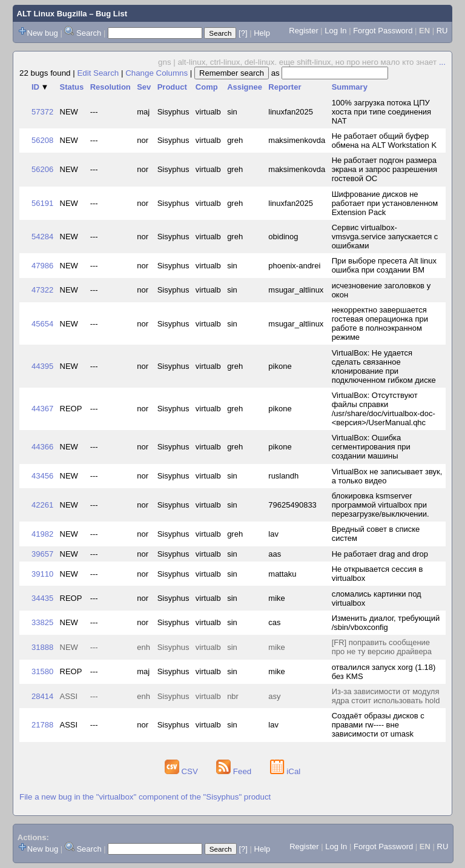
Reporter (285, 87)
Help (262, 33)
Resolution (110, 87)
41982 (42, 534)
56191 (42, 203)
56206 (42, 169)
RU (442, 31)
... (442, 62)
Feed (235, 771)
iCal (285, 771)
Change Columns (157, 73)
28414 (42, 696)
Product (172, 87)
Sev (144, 87)
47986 (42, 266)
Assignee (245, 87)
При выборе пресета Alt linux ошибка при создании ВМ (384, 265)
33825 (42, 622)
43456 (42, 476)
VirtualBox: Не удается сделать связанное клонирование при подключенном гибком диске (384, 366)
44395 (42, 366)
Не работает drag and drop (380, 554)
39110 (42, 574)
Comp (207, 87)
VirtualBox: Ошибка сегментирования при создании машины (371, 447)
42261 (42, 505)
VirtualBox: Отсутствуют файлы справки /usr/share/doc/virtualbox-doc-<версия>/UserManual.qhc (384, 409)
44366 (42, 447)
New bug (43, 33)
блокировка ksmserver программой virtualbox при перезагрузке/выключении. (381, 505)
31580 (42, 671)
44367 (42, 409)
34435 (42, 598)
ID (40, 87)
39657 (42, 554)
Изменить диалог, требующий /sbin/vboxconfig (386, 623)
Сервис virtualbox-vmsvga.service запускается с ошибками (385, 237)
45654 (42, 324)
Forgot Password (383, 31)
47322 (42, 290)
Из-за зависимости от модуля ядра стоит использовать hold (386, 696)
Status (72, 87)
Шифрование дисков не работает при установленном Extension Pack (385, 203)
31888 (42, 647)
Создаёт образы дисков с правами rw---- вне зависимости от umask (378, 725)
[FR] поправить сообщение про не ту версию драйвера (382, 647)
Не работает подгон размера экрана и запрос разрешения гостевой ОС (384, 169)
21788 (42, 725)
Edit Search (98, 73)
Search (89, 33)
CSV (183, 771)
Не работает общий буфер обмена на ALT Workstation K (384, 141)
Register (303, 31)
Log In (335, 31)
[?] (243, 33)
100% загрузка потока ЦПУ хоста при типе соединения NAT (382, 112)
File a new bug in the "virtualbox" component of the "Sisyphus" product (145, 797)
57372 (42, 112)
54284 (42, 237)
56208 (42, 140)
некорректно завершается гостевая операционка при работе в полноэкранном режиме (380, 323)
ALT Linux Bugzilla (52, 14)
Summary (350, 87)
